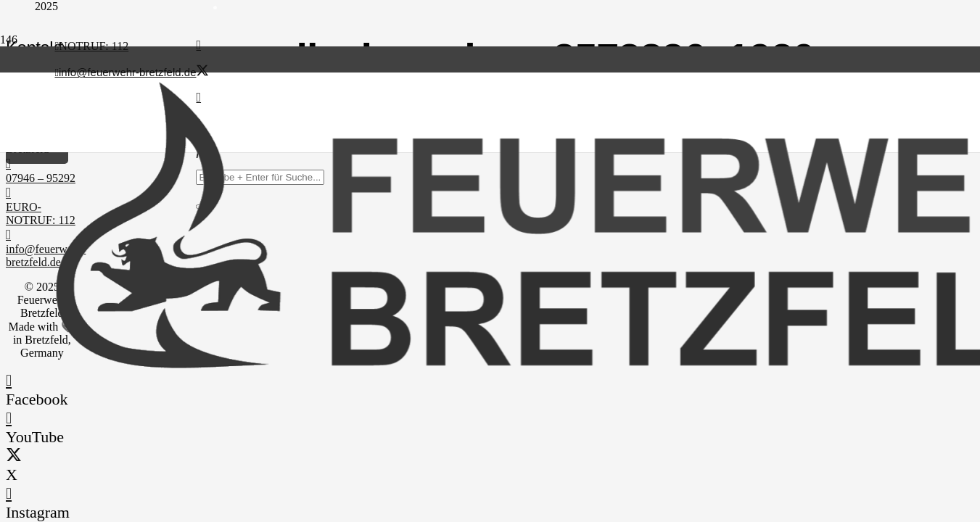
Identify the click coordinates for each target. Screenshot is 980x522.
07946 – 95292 (41, 178)
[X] (202, 71)
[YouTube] (9, 418)
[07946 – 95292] (42, 164)
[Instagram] (9, 493)
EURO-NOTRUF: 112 (41, 214)
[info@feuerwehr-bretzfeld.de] (42, 235)
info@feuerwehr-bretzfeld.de (46, 256)
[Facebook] (198, 45)
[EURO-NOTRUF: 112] (42, 193)
